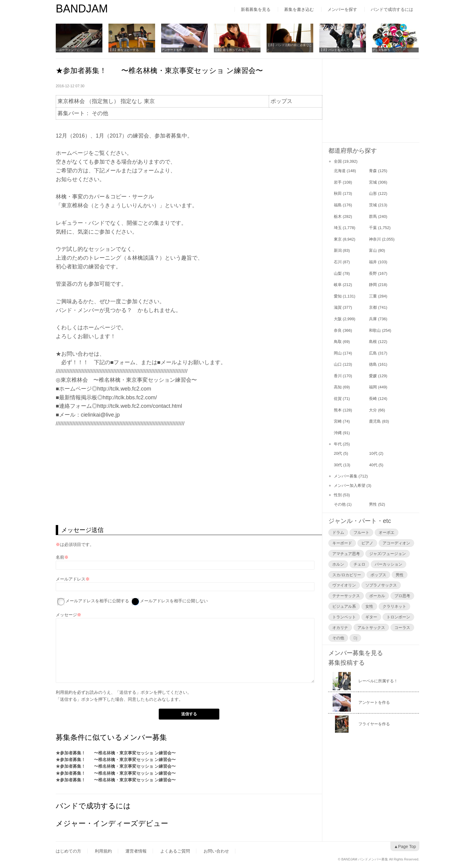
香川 (338, 376)
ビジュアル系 (344, 606)
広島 (373, 353)
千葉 (373, 228)
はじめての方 (68, 851)
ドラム (338, 532)
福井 (373, 262)
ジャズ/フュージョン (388, 554)
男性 (373, 504)
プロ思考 (402, 596)
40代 (373, 465)
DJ (355, 638)
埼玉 (338, 228)
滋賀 (338, 307)
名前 (60, 557)
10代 (373, 453)
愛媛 (373, 376)
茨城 (373, 205)
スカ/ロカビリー (347, 575)
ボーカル (377, 596)
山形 (373, 193)
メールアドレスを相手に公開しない (174, 601)
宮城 (373, 182)
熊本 (338, 410)
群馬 (373, 216)
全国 (338, 161)
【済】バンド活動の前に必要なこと (289, 47)
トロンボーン (398, 617)
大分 (373, 410)
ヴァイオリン (344, 585)
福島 (338, 205)
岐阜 (338, 285)
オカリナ (340, 627)
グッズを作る (381, 50)
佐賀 (338, 399)
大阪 (338, 319)
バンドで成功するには (392, 9)
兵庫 (373, 319)
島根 (373, 342)
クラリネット (394, 606)
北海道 (340, 171)
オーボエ (387, 532)
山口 (338, 364)
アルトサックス (371, 627)
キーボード (342, 543)
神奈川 (375, 239)
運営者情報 (136, 851)
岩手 (338, 182)
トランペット (344, 617)
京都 (373, 307)
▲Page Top (405, 846)
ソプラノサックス (381, 585)
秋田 (338, 193)
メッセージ (66, 615)
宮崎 (338, 421)
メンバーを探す (342, 9)
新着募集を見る (256, 9)
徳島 (373, 364)
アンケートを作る (173, 50)
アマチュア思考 (346, 554)
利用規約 (64, 692)
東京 (338, 239)
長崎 (373, 399)
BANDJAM (82, 9)
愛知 (338, 296)
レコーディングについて (72, 50)
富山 (373, 250)
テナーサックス (346, 596)
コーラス (402, 627)
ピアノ (367, 543)
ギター (371, 617)
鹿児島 (375, 421)
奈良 (338, 330)
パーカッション (389, 564)
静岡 (373, 285)
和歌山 (375, 330)
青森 (373, 171)
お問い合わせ (216, 851)
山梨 (338, 273)
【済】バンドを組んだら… (337, 50)
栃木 (338, 216)
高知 (338, 387)
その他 (340, 504)
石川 (338, 262)
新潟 (338, 250)
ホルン (338, 564)
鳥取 (338, 342)
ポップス (378, 575)
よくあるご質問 (175, 851)
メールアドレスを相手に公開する (97, 601)
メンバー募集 (346, 476)
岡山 (338, 353)
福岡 (373, 387)
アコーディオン (396, 543)
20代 (338, 453)
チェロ (359, 564)
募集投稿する (347, 663)
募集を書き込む (299, 9)
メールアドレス (71, 579)
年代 (338, 444)
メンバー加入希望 (350, 486)
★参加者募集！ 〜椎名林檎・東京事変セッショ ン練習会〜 (116, 753)
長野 (373, 273)
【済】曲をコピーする (124, 50)
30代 (338, 465)
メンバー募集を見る (356, 653)
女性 (369, 606)
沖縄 (338, 433)
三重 (373, 296)
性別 (338, 495)
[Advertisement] (189, 477)
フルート (361, 532)
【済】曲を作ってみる (229, 50)
